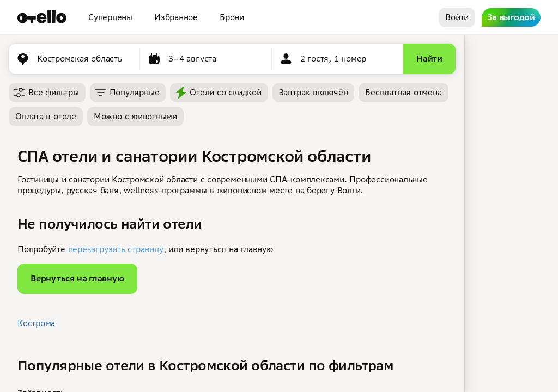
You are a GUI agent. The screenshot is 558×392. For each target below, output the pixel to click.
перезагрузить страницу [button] (116, 249)
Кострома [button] (36, 323)
